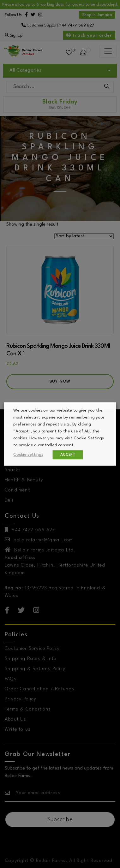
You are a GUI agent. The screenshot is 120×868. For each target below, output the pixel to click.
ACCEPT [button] (68, 455)
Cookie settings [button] (28, 455)
